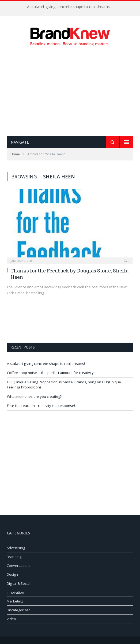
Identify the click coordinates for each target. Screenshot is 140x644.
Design (12, 574)
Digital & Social (18, 583)
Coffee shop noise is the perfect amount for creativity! (51, 373)
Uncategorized (19, 610)
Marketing (15, 601)
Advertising (16, 548)
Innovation (15, 592)
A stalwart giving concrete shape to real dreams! (69, 7)
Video (11, 619)
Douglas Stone (94, 271)
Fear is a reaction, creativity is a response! (41, 406)
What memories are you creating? (34, 396)
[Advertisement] (73, 91)
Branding (14, 557)
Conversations (19, 566)
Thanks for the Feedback (40, 271)
